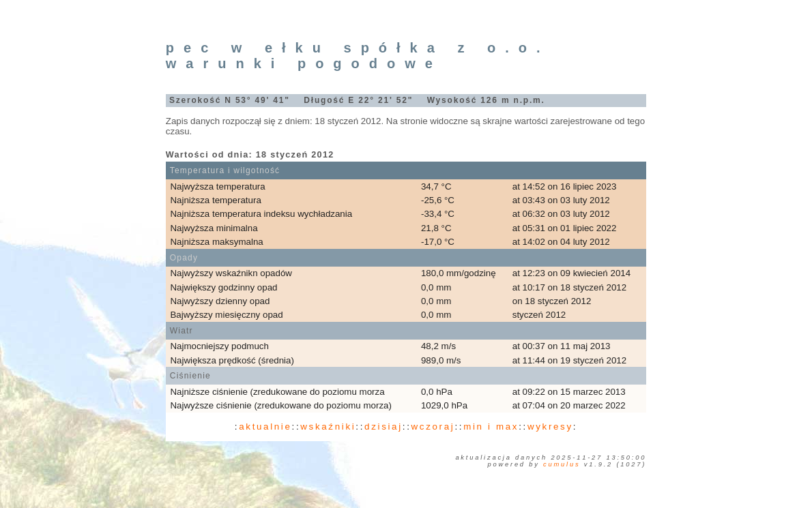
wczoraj (433, 427)
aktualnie (265, 427)
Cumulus (562, 464)
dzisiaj (383, 427)
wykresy (550, 427)
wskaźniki (328, 427)
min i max (491, 427)
